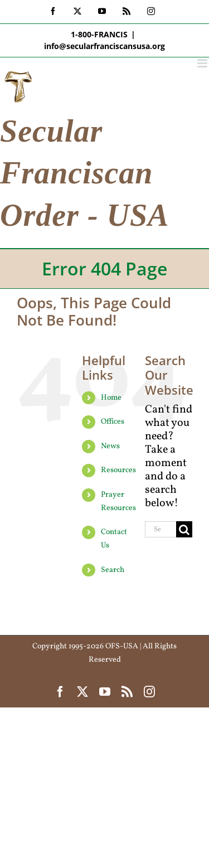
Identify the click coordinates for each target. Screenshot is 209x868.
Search (113, 570)
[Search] (184, 529)
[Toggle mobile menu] (203, 63)
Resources (118, 470)
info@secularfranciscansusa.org (104, 46)
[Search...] (161, 529)
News (110, 446)
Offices (113, 422)
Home (111, 398)
